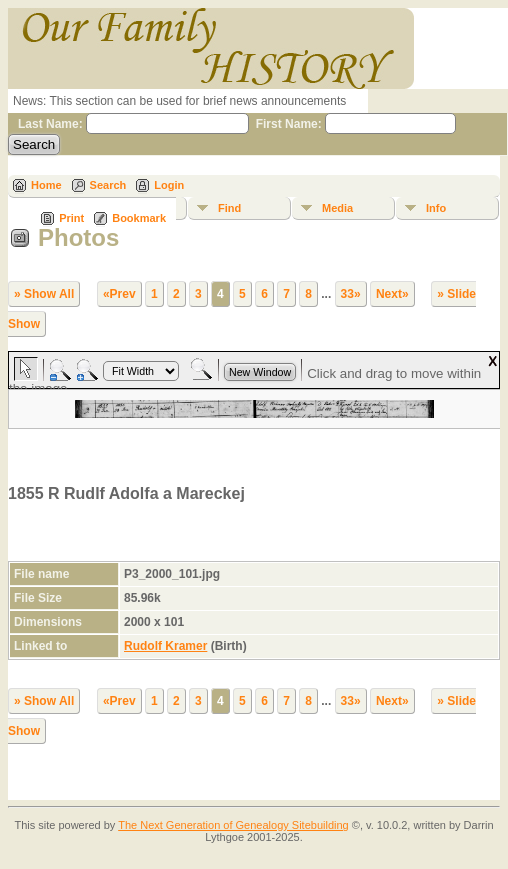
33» (351, 294)
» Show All (44, 294)
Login (169, 185)
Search (108, 185)
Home (46, 185)
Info (436, 208)
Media (337, 208)
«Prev (119, 294)
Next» (392, 294)
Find (229, 208)
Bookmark (139, 218)
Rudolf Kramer (165, 646)
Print (71, 218)
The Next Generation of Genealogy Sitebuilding (233, 825)
